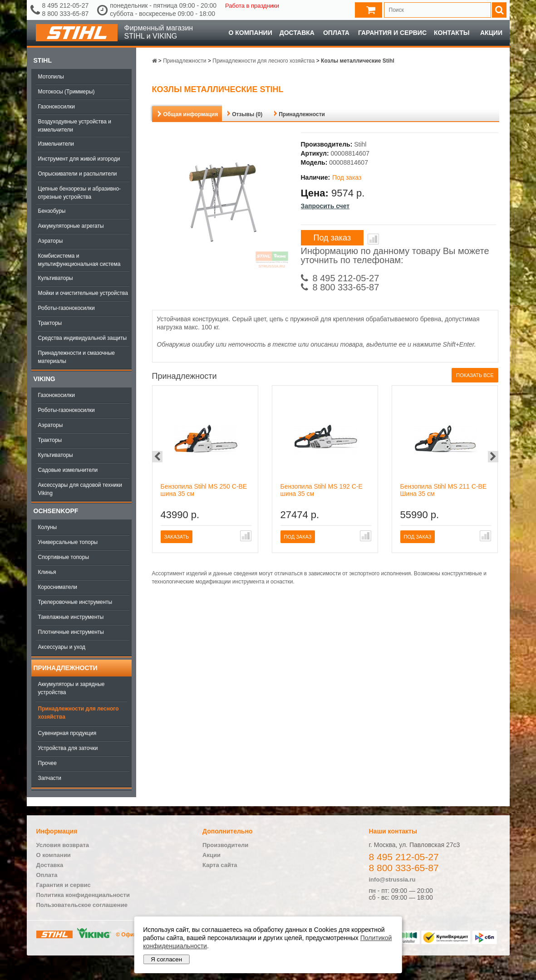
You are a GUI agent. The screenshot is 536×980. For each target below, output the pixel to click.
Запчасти (50, 778)
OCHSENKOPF (56, 511)
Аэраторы (51, 241)
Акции (491, 33)
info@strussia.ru (392, 880)
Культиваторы (56, 278)
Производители (225, 845)
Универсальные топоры (68, 542)
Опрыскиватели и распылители (78, 174)
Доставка (297, 33)
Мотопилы (51, 77)
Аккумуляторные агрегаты (71, 226)
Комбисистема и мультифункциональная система (79, 260)
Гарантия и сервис (392, 33)
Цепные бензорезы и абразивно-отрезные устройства (80, 193)
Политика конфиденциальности (83, 895)
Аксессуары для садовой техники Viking (80, 489)
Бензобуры (52, 211)
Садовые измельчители (68, 470)
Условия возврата (63, 845)
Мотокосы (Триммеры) (66, 92)
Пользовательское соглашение (82, 905)
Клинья (47, 572)
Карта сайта (220, 865)
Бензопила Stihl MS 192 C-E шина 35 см (322, 490)
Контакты (452, 33)
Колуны (48, 527)
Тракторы (50, 323)
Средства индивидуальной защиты (83, 338)
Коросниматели (58, 587)
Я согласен (166, 959)
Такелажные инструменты (71, 617)
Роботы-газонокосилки (66, 308)
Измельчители (56, 144)
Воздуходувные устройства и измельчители (75, 126)
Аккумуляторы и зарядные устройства (71, 688)
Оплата (336, 33)
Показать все (475, 375)
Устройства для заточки (68, 748)
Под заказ (332, 238)
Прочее (47, 763)
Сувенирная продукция (67, 733)
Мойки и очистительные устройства (83, 293)
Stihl (43, 60)
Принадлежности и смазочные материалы (77, 357)
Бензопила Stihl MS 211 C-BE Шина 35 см (444, 490)
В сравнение (373, 239)
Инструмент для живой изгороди (79, 159)
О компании (250, 33)
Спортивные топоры (64, 557)
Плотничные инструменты (71, 632)
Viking (44, 379)
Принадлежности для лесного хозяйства (79, 713)
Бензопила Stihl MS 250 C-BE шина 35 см (204, 490)
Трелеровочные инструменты (75, 602)
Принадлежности (66, 668)
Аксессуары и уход (62, 647)
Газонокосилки (57, 107)
